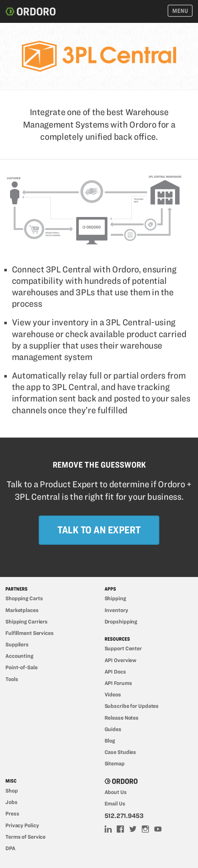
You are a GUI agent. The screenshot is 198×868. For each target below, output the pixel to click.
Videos (113, 695)
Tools (12, 679)
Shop (12, 791)
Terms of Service (25, 837)
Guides (113, 729)
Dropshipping (121, 622)
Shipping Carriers (26, 622)
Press (12, 814)
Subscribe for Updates (132, 706)
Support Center (123, 648)
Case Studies (120, 752)
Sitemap (115, 764)
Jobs (11, 802)
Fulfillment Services (30, 633)
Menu (180, 11)
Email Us (115, 804)
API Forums (118, 683)
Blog (110, 741)
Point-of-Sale (21, 667)
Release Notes (122, 718)
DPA (10, 848)
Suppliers (17, 645)
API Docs (115, 672)
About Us (116, 792)
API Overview (121, 660)
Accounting (19, 656)
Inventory (116, 610)
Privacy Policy (22, 825)
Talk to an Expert (99, 530)
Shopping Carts (24, 598)
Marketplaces (22, 610)
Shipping (115, 598)
